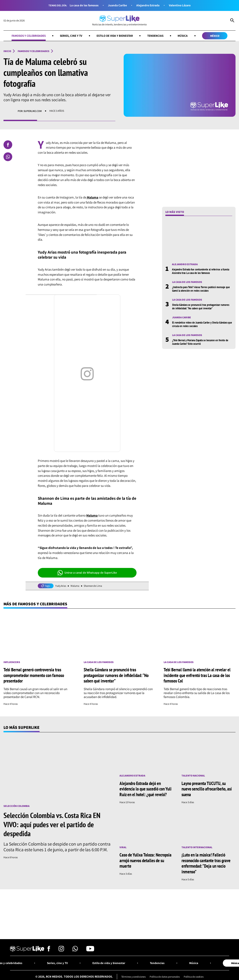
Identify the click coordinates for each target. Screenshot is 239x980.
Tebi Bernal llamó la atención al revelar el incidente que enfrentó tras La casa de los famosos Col (197, 675)
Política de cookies (195, 976)
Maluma (76, 586)
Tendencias (157, 36)
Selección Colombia (16, 806)
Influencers (12, 662)
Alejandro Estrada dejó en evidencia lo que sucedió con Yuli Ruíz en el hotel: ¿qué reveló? (145, 789)
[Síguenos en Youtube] (90, 950)
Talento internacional (197, 847)
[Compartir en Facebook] (8, 145)
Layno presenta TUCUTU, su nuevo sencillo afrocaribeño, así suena (207, 789)
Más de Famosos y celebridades (36, 604)
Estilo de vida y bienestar (115, 36)
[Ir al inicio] (119, 21)
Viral (123, 847)
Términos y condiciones (132, 976)
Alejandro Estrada (148, 5)
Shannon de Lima (94, 586)
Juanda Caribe (117, 5)
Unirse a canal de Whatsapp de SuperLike (87, 573)
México (217, 36)
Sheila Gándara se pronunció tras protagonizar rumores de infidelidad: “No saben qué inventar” (202, 307)
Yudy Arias (61, 586)
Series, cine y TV (70, 36)
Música (185, 36)
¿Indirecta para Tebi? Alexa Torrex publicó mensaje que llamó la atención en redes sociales (202, 289)
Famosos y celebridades (27, 36)
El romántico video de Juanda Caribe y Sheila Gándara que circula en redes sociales (201, 324)
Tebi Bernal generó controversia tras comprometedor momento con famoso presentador (34, 675)
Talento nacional (193, 776)
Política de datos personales (165, 976)
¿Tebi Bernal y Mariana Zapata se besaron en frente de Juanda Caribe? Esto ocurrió (202, 342)
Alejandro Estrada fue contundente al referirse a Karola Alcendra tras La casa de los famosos (202, 271)
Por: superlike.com (30, 111)
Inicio (7, 51)
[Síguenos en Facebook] (49, 950)
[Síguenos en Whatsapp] (75, 950)
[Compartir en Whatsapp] (8, 157)
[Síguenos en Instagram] (61, 950)
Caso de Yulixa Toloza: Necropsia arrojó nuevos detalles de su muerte (145, 860)
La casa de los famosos (84, 5)
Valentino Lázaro (180, 5)
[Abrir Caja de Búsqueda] (232, 21)
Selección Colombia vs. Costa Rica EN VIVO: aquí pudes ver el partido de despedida (52, 824)
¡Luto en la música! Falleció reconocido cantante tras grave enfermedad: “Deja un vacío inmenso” (206, 863)
